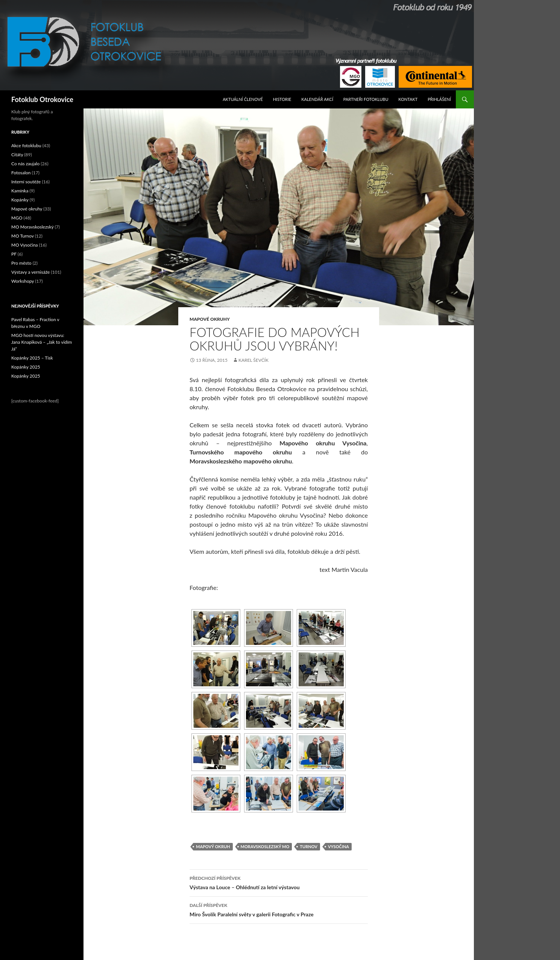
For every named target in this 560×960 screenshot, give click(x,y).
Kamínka (20, 191)
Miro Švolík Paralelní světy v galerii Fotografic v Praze (279, 909)
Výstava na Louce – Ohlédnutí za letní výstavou (279, 882)
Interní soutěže (26, 182)
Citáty (17, 155)
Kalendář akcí (317, 99)
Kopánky (20, 200)
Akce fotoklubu (26, 146)
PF (14, 254)
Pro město (21, 263)
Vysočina (338, 846)
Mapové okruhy (210, 319)
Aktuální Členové (243, 99)
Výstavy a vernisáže (30, 272)
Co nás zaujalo (25, 164)
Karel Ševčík (253, 360)
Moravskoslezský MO (265, 846)
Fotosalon (21, 173)
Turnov (309, 846)
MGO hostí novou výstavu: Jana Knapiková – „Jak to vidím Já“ (42, 342)
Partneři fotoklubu (366, 99)
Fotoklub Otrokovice (42, 99)
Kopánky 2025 (26, 367)
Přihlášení (439, 99)
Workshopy (23, 281)
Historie (282, 99)
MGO (17, 218)
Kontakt (408, 99)
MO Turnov (23, 236)
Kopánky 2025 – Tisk (32, 358)
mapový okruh (213, 846)
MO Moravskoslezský (33, 227)
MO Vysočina (25, 245)
